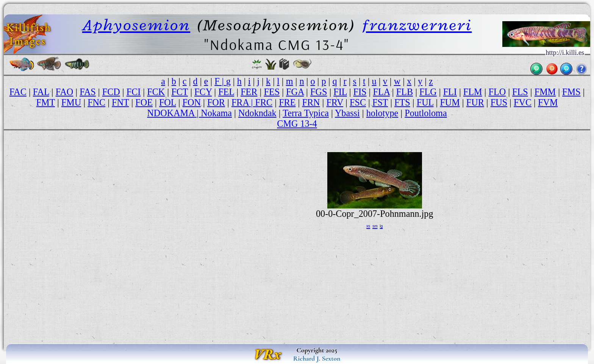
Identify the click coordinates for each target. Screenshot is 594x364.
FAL (41, 92)
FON (192, 102)
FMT (46, 102)
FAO (65, 92)
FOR (216, 102)
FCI (134, 92)
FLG (428, 92)
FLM (473, 92)
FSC (358, 102)
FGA (295, 92)
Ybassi (347, 113)
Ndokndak (257, 113)
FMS (571, 92)
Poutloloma (426, 113)
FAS (88, 92)
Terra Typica (306, 113)
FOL (168, 102)
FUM (450, 102)
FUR (475, 102)
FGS (319, 92)
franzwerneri (417, 25)
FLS (520, 92)
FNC (96, 102)
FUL (425, 102)
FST (380, 102)
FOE (144, 102)
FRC (264, 102)
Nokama (216, 113)
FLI (450, 92)
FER (249, 92)
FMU (71, 102)
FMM (545, 92)
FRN (311, 102)
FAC (18, 92)
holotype (382, 113)
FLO (497, 92)
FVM (548, 102)
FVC (523, 102)
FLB (405, 92)
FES (272, 92)
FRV (335, 102)
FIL (340, 92)
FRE (287, 102)
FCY (203, 92)
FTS (402, 102)
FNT (120, 102)
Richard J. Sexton (317, 358)
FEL (226, 92)
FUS (499, 102)
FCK (156, 92)
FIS (360, 92)
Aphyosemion (136, 25)
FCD (111, 92)
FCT (180, 92)
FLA (381, 92)
